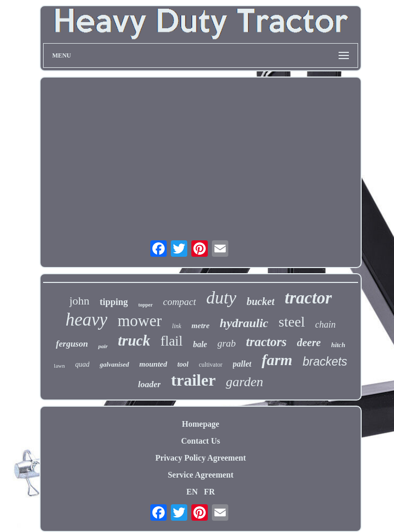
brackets (325, 362)
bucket (261, 301)
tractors (267, 342)
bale (200, 344)
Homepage (201, 424)
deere (309, 343)
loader (149, 384)
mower (140, 321)
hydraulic (244, 323)
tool (183, 364)
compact (180, 302)
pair (103, 346)
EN (192, 492)
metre (200, 326)
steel (292, 322)
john (79, 301)
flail (172, 341)
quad (82, 364)
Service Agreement (201, 475)
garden (244, 382)
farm (277, 360)
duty (221, 298)
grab (227, 343)
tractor (308, 298)
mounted (153, 364)
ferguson (72, 344)
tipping (114, 302)
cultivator (211, 365)
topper (145, 305)
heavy (87, 320)
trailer (193, 380)
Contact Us (201, 441)
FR (209, 492)
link (176, 326)
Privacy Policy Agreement (201, 458)
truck (134, 340)
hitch (338, 345)
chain (325, 325)
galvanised (114, 364)
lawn (59, 366)
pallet (242, 364)
